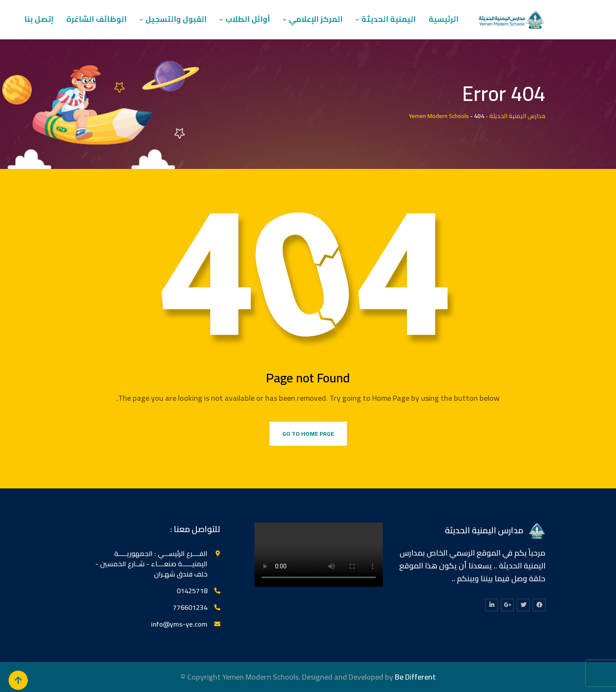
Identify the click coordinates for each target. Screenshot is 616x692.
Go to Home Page (308, 434)
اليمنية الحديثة (389, 19)
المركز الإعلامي (316, 19)
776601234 (190, 607)
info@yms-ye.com (179, 624)
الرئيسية (444, 19)
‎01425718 (192, 591)
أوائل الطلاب (248, 19)
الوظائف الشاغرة (96, 19)
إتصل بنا (39, 19)
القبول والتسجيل (176, 19)
